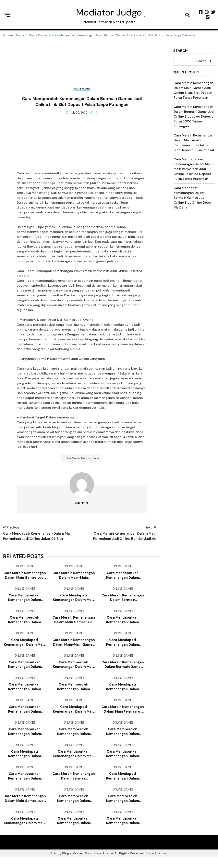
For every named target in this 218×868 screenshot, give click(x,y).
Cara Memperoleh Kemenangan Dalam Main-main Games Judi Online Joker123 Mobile (25, 624)
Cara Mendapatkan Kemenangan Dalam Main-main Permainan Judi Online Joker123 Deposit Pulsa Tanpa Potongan (194, 169)
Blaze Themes (156, 864)
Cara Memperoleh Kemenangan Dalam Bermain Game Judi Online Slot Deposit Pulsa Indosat (123, 808)
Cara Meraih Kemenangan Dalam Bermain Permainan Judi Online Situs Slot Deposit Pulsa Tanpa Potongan (74, 785)
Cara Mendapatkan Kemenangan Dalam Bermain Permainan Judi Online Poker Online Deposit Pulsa (123, 624)
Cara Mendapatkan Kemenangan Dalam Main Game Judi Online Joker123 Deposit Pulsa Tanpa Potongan (74, 762)
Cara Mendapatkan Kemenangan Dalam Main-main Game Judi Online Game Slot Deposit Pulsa (123, 831)
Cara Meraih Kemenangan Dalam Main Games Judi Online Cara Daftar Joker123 (74, 624)
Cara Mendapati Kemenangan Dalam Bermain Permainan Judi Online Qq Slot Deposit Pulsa (123, 785)
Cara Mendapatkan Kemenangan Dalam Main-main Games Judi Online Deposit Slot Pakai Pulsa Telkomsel (25, 601)
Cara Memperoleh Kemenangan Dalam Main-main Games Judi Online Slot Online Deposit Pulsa (74, 808)
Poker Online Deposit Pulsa (82, 459)
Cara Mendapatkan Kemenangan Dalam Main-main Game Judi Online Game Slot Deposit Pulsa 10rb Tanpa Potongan (25, 785)
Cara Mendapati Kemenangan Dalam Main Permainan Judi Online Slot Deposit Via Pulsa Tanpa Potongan (25, 647)
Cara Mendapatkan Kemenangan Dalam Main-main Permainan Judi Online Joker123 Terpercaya (74, 831)
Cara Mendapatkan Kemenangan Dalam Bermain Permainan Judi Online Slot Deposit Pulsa (123, 762)
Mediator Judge (109, 12)
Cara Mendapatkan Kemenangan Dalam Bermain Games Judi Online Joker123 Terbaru (123, 578)
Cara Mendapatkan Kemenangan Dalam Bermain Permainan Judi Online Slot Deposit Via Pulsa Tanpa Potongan (25, 716)
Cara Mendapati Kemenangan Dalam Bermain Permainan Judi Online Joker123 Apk (123, 647)
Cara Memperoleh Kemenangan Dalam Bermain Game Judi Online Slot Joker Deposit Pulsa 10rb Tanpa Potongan (74, 739)
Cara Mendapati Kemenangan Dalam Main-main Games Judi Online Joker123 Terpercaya (123, 693)
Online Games (82, 89)
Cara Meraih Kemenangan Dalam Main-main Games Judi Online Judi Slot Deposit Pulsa (74, 647)
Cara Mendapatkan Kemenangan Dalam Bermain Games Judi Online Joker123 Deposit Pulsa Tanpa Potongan (25, 739)
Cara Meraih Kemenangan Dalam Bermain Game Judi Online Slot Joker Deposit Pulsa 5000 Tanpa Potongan (194, 116)
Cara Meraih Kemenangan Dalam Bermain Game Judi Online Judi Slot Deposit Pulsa (123, 670)
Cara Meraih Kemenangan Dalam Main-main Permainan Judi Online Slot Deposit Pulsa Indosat (74, 578)
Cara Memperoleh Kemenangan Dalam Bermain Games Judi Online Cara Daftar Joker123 (74, 693)
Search (180, 51)
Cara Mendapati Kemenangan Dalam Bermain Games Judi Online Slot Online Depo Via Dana (192, 198)
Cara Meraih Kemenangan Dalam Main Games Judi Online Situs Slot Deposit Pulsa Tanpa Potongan (25, 578)
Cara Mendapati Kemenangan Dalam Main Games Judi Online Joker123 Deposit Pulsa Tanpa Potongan (25, 831)
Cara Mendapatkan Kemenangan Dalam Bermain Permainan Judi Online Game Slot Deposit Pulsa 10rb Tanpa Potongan (25, 670)
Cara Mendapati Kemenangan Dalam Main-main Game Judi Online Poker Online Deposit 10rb (25, 762)
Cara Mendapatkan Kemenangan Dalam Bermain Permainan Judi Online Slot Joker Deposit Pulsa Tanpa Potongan (25, 693)
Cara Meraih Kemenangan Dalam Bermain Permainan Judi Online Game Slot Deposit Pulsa (123, 601)
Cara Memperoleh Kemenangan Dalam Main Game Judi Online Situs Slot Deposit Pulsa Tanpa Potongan (74, 670)
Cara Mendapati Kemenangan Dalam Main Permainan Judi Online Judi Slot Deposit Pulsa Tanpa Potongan (74, 601)
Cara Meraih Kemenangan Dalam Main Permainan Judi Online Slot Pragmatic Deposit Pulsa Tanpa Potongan (123, 716)
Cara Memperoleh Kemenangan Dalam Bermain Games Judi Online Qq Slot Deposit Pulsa (123, 739)
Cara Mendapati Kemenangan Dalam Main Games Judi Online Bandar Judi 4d (74, 716)
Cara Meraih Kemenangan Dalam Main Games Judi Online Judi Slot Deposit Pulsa (25, 808)
